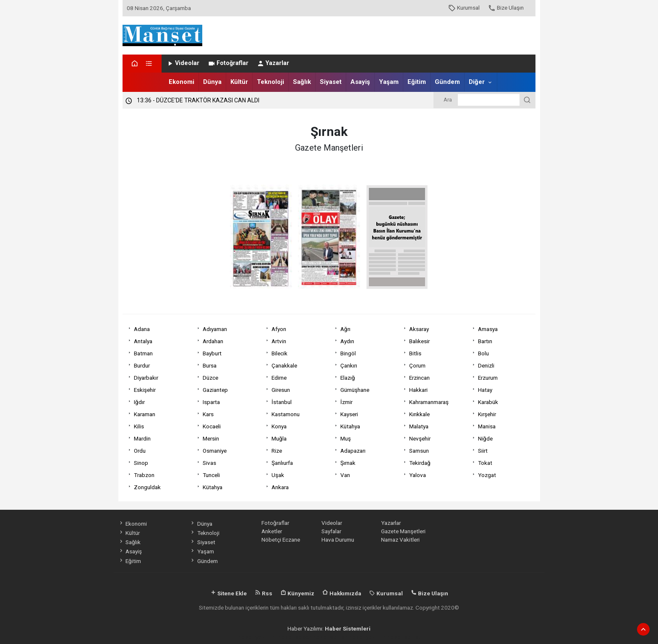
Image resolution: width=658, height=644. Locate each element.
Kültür (239, 82)
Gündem (447, 82)
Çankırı (349, 365)
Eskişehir (145, 390)
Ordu (140, 451)
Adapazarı (353, 451)
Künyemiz (297, 593)
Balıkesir (419, 341)
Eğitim (417, 82)
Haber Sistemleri (348, 628)
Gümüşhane (355, 390)
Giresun (281, 390)
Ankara (280, 487)
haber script (403, 637)
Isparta (211, 402)
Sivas (209, 463)
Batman (143, 353)
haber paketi (295, 637)
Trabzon (144, 475)
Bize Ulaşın (506, 8)
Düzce (210, 378)
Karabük (488, 402)
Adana (142, 329)
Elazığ (348, 378)
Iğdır (139, 402)
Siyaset (331, 82)
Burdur (142, 365)
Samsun (419, 451)
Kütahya (350, 426)
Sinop (141, 463)
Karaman (145, 414)
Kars (208, 414)
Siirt (483, 451)
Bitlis (415, 353)
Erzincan (419, 378)
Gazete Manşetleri (403, 531)
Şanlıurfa (282, 463)
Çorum (417, 365)
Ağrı (345, 329)
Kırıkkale (419, 414)
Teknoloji (270, 82)
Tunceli (211, 475)
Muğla (279, 438)
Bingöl (348, 353)
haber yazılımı (257, 637)
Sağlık (302, 82)
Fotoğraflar (228, 63)
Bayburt (212, 353)
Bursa (210, 365)
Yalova (418, 475)
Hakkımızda (342, 593)
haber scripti (330, 637)
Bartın (485, 341)
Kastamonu (286, 414)
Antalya (143, 341)
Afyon (279, 329)
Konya (279, 426)
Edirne (279, 378)
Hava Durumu (338, 540)
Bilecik (279, 353)
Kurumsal (464, 8)
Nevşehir (420, 438)
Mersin (211, 438)
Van (345, 475)
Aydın (347, 341)
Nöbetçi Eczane (281, 540)
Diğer (477, 82)
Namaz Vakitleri (400, 540)
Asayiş (360, 82)
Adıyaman (215, 329)
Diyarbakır (146, 378)
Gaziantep (215, 390)
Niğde (485, 438)
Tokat (485, 463)
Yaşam (389, 82)
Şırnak (348, 463)
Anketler (272, 531)
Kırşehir (487, 414)
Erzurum (488, 378)
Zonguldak (147, 487)
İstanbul (282, 402)
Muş (346, 438)
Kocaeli (212, 426)
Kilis (139, 426)
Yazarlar (273, 63)
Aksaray (419, 329)
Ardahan (213, 341)
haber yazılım (367, 637)
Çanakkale (284, 365)
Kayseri (349, 414)
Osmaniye (215, 451)
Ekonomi (181, 82)
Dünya (212, 82)
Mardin (142, 438)
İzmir (346, 402)
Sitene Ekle (228, 593)
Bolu (483, 353)
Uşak (278, 475)
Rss (264, 593)
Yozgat (487, 475)
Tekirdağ (420, 463)
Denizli (486, 365)
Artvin (279, 341)
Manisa (487, 426)
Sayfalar (331, 531)
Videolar (183, 63)
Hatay (485, 390)
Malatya (419, 426)
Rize (277, 451)
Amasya (488, 329)
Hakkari (418, 390)
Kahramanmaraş (429, 402)
